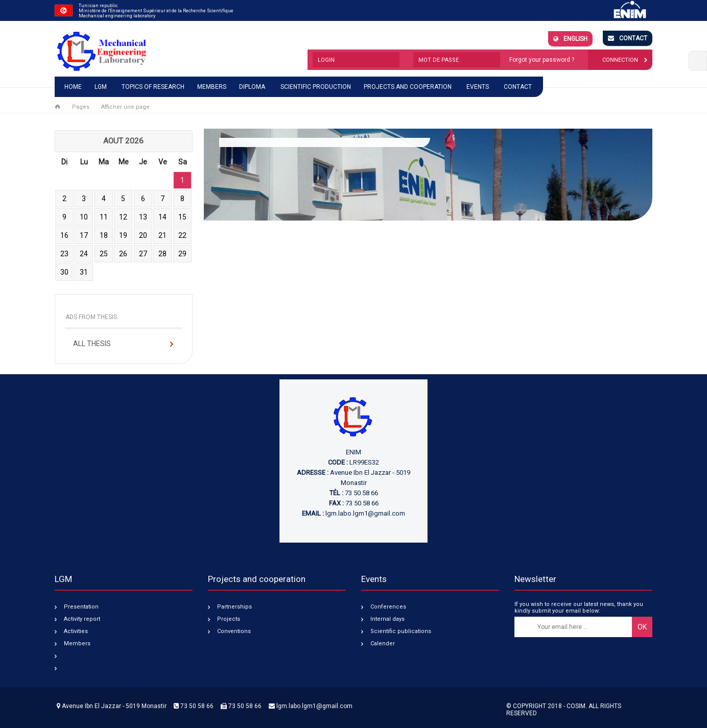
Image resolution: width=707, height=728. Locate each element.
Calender (383, 644)
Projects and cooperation (408, 87)
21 (162, 235)
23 (64, 254)
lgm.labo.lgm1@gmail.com (365, 513)
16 (64, 235)
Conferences (388, 607)
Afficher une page (125, 107)
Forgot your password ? (542, 60)
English (570, 39)
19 (123, 235)
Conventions (234, 631)
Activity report (82, 619)
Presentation (81, 607)
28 (162, 254)
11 (104, 217)
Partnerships (234, 607)
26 (123, 254)
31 (84, 272)
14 (162, 217)
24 (84, 254)
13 (143, 217)
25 (104, 254)
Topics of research (153, 87)
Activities (76, 631)
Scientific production (316, 87)
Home (73, 87)
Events (478, 87)
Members (212, 87)
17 (84, 235)
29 (182, 254)
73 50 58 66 (194, 706)
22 (182, 235)
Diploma (252, 87)
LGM (101, 87)
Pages (81, 107)
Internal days (387, 619)
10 (84, 217)
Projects (229, 619)
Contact (628, 38)
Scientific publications (401, 631)
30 (64, 272)
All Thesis (92, 344)
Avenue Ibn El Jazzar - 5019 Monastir (112, 706)
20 (143, 235)
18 (104, 235)
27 (143, 254)
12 (123, 217)
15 (182, 217)
